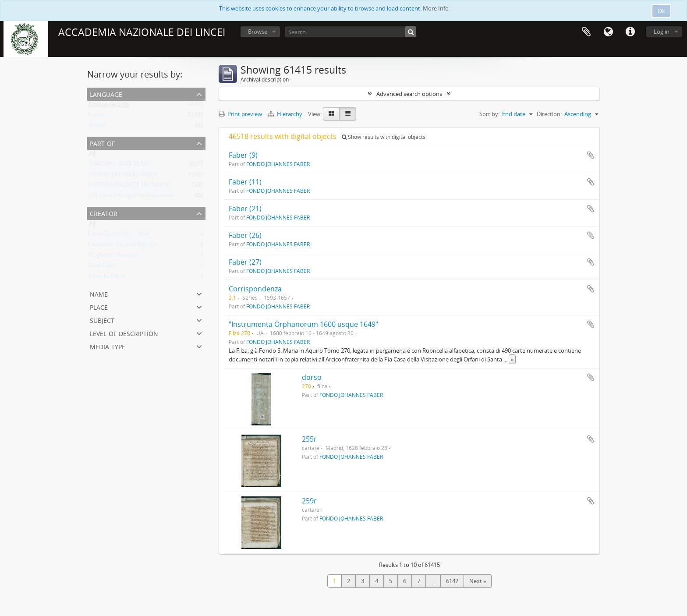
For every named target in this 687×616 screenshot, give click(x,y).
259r (309, 501)
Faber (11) (245, 182)
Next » (478, 581)
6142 (452, 581)
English (98, 127)
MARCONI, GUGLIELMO (120, 166)
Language (608, 32)
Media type (108, 346)
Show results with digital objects (384, 137)
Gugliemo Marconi (113, 257)
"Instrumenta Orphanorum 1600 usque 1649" (303, 324)
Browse (258, 32)
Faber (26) (245, 235)
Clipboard (586, 32)
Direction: (549, 114)
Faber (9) (243, 155)
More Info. (436, 8)
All (92, 155)
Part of (102, 143)
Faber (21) (245, 209)
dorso (312, 377)
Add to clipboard (591, 155)
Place (99, 306)
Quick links (630, 32)
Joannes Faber (107, 278)
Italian (97, 117)
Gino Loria (102, 267)
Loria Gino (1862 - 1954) (119, 236)
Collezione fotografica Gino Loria (131, 197)
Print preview (240, 114)
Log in (662, 32)
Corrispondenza (255, 289)
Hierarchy (286, 114)
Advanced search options (409, 94)
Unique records (109, 106)
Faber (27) (245, 262)
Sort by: (489, 114)
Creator (104, 213)
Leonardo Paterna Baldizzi (123, 246)
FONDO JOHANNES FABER (123, 176)
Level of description (124, 333)
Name (99, 293)
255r (309, 439)
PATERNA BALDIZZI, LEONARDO (130, 187)
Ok (661, 11)
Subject (102, 320)
